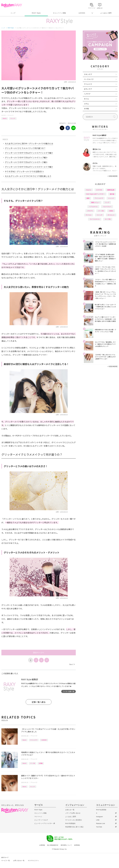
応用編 (41, 763)
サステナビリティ (33, 861)
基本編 (112, 194)
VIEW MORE (113, 176)
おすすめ (99, 190)
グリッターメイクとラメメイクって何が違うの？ (25, 148)
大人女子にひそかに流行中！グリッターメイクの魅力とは (29, 143)
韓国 (88, 198)
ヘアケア (87, 94)
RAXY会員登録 (101, 810)
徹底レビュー (95, 202)
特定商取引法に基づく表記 (74, 827)
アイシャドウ (34, 740)
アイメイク (11, 115)
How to (5, 118)
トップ (13, 13)
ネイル (86, 99)
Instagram (99, 817)
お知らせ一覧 (70, 810)
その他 (86, 109)
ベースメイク (89, 79)
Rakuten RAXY (12, 5)
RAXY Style (36, 13)
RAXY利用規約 (70, 823)
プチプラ (90, 211)
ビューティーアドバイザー (43, 823)
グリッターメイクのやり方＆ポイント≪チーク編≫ (26, 162)
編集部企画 (111, 190)
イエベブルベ (107, 207)
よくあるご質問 (106, 13)
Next (72, 664)
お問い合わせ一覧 (19, 861)
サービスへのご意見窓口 (74, 820)
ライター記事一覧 (69, 691)
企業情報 (42, 845)
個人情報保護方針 (53, 845)
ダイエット (111, 215)
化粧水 (111, 211)
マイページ (38, 817)
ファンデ (99, 215)
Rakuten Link (101, 823)
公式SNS (82, 13)
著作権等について (66, 845)
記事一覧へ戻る (39, 702)
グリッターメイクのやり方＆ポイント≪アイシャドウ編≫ (29, 153)
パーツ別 (33, 763)
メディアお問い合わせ (73, 813)
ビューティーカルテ (41, 820)
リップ (107, 202)
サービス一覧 (6, 861)
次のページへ (39, 653)
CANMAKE (44, 740)
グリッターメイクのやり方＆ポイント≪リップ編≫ (26, 157)
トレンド (13, 118)
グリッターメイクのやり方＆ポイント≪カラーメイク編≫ (29, 167)
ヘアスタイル (93, 207)
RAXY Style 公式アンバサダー (95, 194)
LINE (98, 820)
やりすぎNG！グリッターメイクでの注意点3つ (24, 171)
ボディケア (88, 89)
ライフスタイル (95, 219)
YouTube (99, 827)
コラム (86, 104)
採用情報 (77, 845)
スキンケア (88, 74)
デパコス (89, 215)
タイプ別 (108, 219)
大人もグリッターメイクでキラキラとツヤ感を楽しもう (28, 176)
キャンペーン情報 (59, 13)
